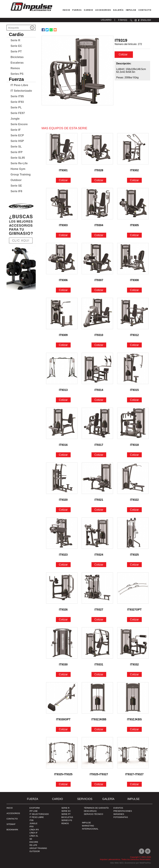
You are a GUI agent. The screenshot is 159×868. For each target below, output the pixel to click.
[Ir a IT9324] (97, 533)
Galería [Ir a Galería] (118, 10)
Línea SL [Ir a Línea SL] (34, 836)
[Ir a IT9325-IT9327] (97, 753)
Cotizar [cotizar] (124, 54)
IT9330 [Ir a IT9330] (63, 664)
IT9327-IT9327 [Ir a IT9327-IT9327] (134, 774)
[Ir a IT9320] (62, 478)
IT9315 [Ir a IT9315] (134, 390)
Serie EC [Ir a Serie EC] (16, 46)
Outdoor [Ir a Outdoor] (16, 180)
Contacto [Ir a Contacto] (145, 10)
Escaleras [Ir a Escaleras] (17, 63)
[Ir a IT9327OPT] (133, 588)
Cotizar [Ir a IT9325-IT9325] (63, 784)
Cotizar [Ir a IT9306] (63, 290)
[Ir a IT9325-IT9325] (62, 753)
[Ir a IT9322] (133, 478)
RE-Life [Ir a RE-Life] (33, 845)
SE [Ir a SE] (31, 839)
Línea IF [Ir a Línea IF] (34, 833)
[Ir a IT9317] (97, 423)
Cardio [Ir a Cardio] (16, 34)
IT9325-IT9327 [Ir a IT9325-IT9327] (99, 774)
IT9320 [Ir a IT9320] (63, 500)
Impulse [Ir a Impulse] (131, 10)
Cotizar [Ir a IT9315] (134, 400)
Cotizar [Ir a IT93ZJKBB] (99, 729)
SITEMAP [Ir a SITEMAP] (11, 824)
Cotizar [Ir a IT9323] (63, 565)
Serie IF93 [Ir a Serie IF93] (17, 102)
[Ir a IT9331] (97, 643)
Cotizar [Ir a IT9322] (134, 510)
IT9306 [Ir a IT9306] (63, 280)
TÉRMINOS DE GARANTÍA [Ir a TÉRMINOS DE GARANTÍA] (96, 808)
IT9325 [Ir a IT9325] (134, 555)
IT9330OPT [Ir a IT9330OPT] (63, 719)
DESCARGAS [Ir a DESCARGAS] (90, 811)
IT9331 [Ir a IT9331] (99, 664)
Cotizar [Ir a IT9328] (99, 180)
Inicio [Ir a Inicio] (10, 808)
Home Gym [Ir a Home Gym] (18, 169)
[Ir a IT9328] (97, 149)
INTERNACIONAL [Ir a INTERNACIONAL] (90, 829)
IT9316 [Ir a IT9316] (63, 445)
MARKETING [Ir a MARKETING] (88, 826)
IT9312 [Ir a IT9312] (134, 335)
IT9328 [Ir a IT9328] (99, 170)
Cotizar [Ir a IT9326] (63, 620)
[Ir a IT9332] (133, 643)
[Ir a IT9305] (133, 204)
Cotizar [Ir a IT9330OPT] (63, 729)
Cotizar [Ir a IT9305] (134, 235)
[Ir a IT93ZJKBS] (133, 698)
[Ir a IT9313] (62, 368)
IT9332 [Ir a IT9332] (134, 664)
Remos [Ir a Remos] (15, 68)
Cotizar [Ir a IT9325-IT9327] (99, 784)
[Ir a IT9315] (133, 368)
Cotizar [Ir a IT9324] (99, 565)
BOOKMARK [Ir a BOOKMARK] (12, 830)
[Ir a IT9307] (97, 259)
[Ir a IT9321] (97, 478)
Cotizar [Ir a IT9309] (63, 345)
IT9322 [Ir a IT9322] (134, 500)
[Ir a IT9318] (133, 423)
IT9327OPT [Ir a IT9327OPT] (134, 610)
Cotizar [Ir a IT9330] (63, 674)
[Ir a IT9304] (97, 204)
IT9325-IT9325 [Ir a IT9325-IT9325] (63, 774)
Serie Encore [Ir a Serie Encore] (19, 124)
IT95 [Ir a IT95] (32, 820)
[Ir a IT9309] (62, 313)
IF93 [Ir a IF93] (32, 827)
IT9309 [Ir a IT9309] (63, 335)
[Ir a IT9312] (133, 313)
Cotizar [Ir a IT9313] (63, 400)
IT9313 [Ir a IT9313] (63, 390)
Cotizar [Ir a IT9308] (134, 290)
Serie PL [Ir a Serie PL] (16, 107)
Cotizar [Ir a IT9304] (99, 235)
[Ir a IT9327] (97, 588)
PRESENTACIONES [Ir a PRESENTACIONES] (123, 811)
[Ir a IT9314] (97, 368)
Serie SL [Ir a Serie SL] (16, 147)
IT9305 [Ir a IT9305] (134, 225)
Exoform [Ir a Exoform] (35, 808)
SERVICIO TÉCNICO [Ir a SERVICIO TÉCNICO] (93, 814)
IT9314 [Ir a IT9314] (99, 390)
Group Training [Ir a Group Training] (21, 174)
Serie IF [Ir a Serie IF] (16, 130)
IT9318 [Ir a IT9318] (134, 445)
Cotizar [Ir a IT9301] (63, 180)
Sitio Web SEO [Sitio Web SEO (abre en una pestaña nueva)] (117, 863)
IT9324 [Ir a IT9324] (99, 555)
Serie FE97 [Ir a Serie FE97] (18, 113)
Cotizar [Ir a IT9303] (63, 235)
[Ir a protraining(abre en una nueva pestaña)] (21, 245)
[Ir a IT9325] (133, 533)
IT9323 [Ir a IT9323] (63, 555)
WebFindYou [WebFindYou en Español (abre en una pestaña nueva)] (145, 863)
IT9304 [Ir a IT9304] (99, 225)
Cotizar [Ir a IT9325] (134, 565)
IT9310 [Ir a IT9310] (99, 335)
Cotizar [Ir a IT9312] (134, 345)
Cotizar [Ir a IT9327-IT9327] (134, 784)
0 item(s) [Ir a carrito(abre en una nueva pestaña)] (123, 20)
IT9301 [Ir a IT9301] (63, 170)
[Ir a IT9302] (133, 149)
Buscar (131, 20)
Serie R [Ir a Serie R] (15, 40)
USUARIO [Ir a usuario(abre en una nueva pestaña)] (106, 20)
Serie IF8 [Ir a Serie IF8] (16, 191)
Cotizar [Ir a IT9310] (99, 345)
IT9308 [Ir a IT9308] (134, 280)
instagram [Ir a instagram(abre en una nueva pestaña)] (136, 20)
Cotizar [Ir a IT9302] (134, 180)
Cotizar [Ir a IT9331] (99, 674)
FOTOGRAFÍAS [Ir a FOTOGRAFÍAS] (121, 817)
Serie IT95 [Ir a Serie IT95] (17, 96)
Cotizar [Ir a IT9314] (99, 400)
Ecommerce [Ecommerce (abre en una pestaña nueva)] (130, 863)
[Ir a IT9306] (62, 259)
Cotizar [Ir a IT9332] (134, 674)
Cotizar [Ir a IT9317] (99, 455)
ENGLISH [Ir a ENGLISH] (146, 20)
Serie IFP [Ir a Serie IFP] (17, 152)
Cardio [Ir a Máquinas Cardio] (89, 10)
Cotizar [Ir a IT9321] (99, 510)
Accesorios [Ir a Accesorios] (103, 10)
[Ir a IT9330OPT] (62, 698)
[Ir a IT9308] (133, 259)
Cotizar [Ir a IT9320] (63, 510)
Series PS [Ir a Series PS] (17, 74)
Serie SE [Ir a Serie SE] (16, 186)
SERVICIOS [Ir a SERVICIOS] (85, 799)
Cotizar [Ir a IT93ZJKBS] (134, 729)
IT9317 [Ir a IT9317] (99, 445)
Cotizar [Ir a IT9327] (99, 620)
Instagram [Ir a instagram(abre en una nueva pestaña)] (148, 851)
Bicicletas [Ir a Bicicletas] (17, 57)
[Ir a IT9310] (97, 313)
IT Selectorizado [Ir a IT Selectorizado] (21, 91)
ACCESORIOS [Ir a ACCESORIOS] (13, 813)
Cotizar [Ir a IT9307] (99, 290)
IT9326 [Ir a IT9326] (63, 610)
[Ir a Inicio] (31, 12)
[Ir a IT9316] (62, 423)
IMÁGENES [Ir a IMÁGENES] (119, 814)
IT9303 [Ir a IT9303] (63, 225)
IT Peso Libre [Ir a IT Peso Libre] (19, 85)
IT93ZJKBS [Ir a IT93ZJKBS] (134, 719)
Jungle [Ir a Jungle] (15, 119)
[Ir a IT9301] (62, 149)
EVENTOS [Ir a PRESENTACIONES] (118, 808)
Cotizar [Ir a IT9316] (63, 455)
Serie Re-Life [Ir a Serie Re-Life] (19, 163)
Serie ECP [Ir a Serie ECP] (17, 135)
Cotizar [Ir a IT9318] (134, 455)
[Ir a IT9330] (62, 643)
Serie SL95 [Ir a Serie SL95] (18, 158)
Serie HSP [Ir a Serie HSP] (17, 141)
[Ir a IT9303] (62, 204)
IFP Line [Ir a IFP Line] (34, 811)
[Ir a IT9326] (62, 588)
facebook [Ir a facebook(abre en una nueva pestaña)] (139, 20)
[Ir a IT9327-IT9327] (133, 753)
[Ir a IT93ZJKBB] (97, 698)
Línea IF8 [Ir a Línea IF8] (34, 830)
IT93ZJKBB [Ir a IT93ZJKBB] (99, 719)
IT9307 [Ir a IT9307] (99, 280)
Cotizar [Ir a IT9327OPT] (134, 620)
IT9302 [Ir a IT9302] (134, 170)
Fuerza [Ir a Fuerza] (77, 10)
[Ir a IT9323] (62, 533)
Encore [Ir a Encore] (34, 842)
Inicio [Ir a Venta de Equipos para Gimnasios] (66, 10)
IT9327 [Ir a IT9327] (99, 610)
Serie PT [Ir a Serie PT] (16, 51)
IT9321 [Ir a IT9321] (99, 500)
